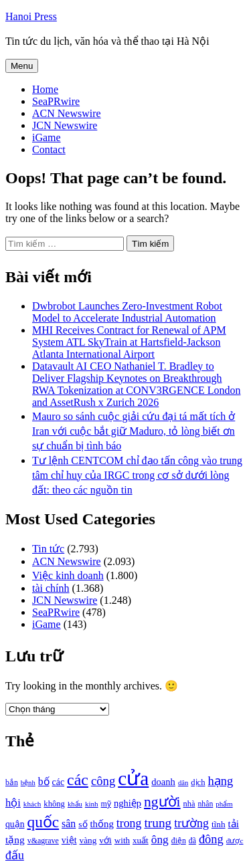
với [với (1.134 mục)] (105, 840)
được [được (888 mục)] (235, 841)
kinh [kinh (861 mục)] (92, 804)
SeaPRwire (56, 101)
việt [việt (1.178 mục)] (69, 840)
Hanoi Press (31, 16)
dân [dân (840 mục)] (183, 783)
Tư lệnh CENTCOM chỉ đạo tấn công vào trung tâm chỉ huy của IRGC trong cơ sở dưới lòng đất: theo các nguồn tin (137, 475)
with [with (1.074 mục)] (122, 840)
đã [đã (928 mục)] (192, 841)
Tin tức (48, 549)
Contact (49, 149)
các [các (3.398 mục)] (78, 780)
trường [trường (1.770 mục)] (191, 823)
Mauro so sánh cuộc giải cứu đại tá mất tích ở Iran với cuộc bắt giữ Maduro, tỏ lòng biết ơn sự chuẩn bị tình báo (134, 431)
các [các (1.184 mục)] (59, 782)
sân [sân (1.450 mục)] (69, 824)
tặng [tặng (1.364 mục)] (15, 840)
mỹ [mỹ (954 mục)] (106, 804)
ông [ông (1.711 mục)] (160, 840)
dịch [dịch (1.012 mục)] (198, 782)
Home (45, 89)
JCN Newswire (65, 125)
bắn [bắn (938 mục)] (12, 783)
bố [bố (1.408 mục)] (44, 781)
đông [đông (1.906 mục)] (211, 839)
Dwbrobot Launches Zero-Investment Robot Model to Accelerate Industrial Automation (127, 312)
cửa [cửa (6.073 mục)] (133, 778)
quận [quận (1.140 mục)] (15, 824)
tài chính (51, 588)
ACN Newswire (67, 113)
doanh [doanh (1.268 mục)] (163, 782)
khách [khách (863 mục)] (32, 804)
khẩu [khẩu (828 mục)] (75, 804)
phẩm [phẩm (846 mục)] (224, 804)
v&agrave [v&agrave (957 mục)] (43, 841)
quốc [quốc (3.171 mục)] (44, 822)
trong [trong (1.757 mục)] (129, 823)
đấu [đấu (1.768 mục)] (15, 855)
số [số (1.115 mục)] (83, 824)
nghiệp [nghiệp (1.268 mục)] (128, 803)
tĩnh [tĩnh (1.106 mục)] (219, 824)
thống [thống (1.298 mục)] (102, 824)
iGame (47, 137)
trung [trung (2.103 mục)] (158, 823)
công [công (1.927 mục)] (103, 781)
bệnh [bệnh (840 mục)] (28, 783)
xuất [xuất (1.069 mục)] (141, 840)
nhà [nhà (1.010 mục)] (189, 804)
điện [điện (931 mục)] (179, 841)
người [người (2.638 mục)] (162, 802)
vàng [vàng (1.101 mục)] (88, 840)
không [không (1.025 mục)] (54, 804)
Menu (22, 66)
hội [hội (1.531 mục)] (13, 803)
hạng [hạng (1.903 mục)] (220, 781)
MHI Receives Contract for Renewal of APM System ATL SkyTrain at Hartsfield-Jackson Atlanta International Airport (129, 342)
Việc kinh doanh (68, 575)
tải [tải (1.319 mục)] (234, 824)
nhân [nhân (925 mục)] (205, 804)
